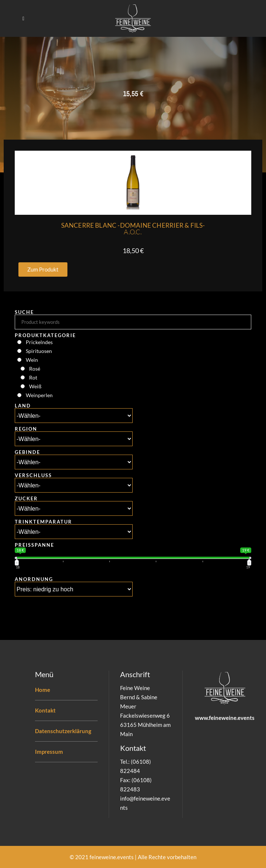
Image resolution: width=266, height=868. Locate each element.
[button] (43, 269)
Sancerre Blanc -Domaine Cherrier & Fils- (133, 229)
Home (43, 690)
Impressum (49, 752)
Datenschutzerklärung (63, 731)
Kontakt (45, 710)
